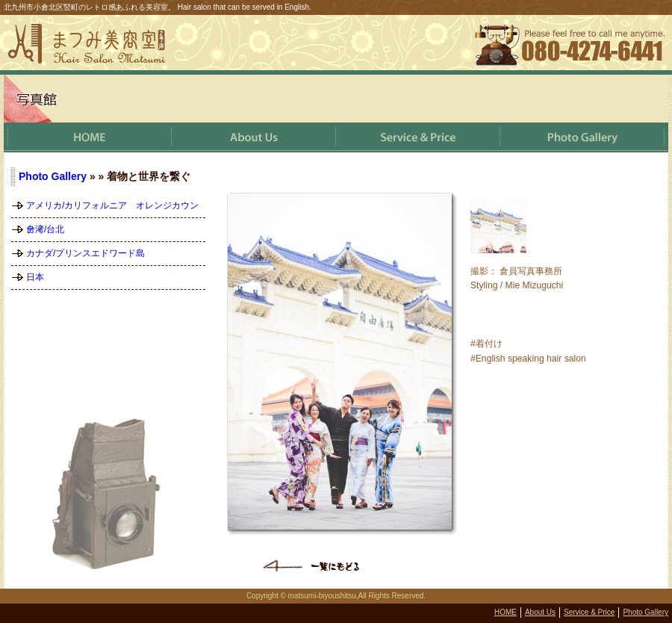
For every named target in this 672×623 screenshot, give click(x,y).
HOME (505, 612)
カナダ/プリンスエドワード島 (85, 253)
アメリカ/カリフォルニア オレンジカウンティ (112, 209)
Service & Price (589, 612)
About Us (540, 612)
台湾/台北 (45, 229)
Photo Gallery (53, 176)
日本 (35, 277)
